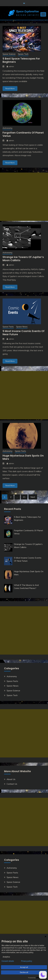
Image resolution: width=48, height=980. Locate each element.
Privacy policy (27, 961)
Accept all (24, 967)
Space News (22, 327)
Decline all (24, 972)
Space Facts (8, 327)
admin (11, 66)
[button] (43, 975)
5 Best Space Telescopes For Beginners (21, 60)
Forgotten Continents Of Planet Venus (23, 134)
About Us (11, 779)
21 (24, 497)
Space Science (9, 54)
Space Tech (23, 54)
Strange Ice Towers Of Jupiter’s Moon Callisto (23, 259)
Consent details (8, 961)
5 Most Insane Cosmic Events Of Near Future (23, 333)
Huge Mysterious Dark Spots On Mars (23, 457)
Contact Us (12, 784)
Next (33, 497)
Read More (10, 88)
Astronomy (7, 128)
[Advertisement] (24, 197)
